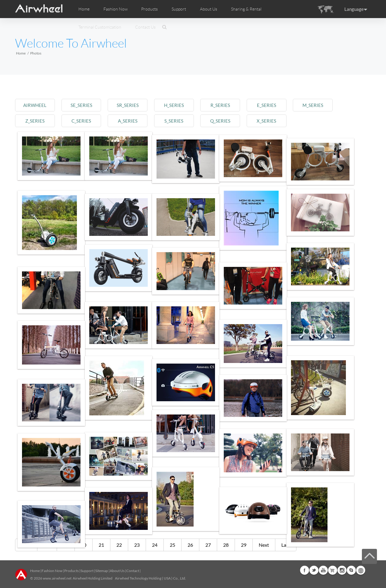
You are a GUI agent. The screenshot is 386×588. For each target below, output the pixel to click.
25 (172, 545)
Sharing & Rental (246, 9)
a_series (138, 121)
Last (286, 545)
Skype (351, 570)
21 (101, 545)
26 (190, 545)
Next (264, 545)
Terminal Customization (100, 27)
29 (244, 545)
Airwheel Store (333, 570)
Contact (133, 571)
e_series (289, 105)
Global (361, 570)
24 (155, 545)
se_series (87, 105)
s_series (188, 121)
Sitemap (102, 571)
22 (119, 545)
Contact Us (145, 27)
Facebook (305, 570)
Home (84, 9)
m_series (339, 105)
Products (149, 9)
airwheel (37, 105)
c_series (87, 121)
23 (137, 545)
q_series (239, 121)
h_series (188, 105)
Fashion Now (52, 571)
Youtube (323, 570)
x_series (289, 121)
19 (66, 545)
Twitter (314, 570)
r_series (238, 105)
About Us (117, 571)
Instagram (342, 570)
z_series (37, 121)
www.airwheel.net (57, 578)
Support (179, 9)
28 (226, 545)
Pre (47, 545)
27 (208, 545)
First (26, 545)
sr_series (138, 105)
